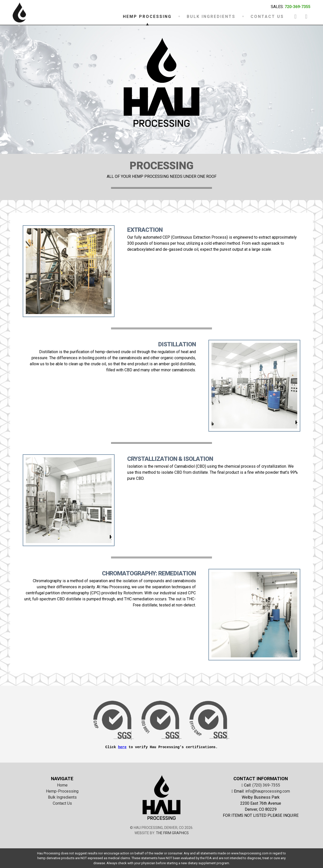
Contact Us (62, 803)
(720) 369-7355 (266, 785)
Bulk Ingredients (62, 797)
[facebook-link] (295, 16)
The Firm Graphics (172, 833)
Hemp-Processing (62, 791)
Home (62, 785)
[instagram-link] (306, 16)
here (122, 747)
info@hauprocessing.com (268, 791)
